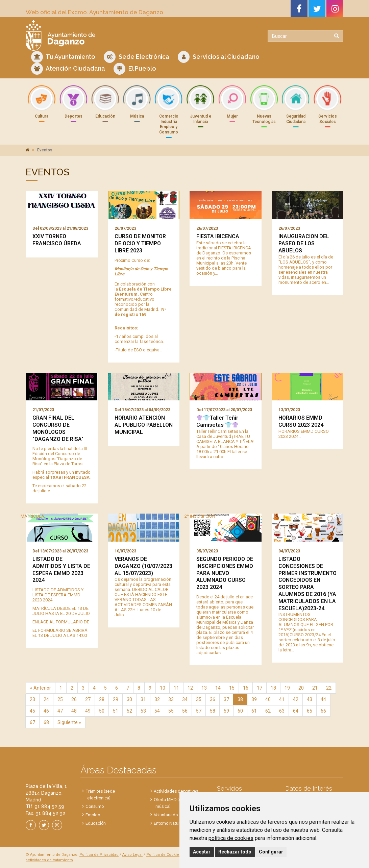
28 (102, 699)
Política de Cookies (164, 855)
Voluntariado (166, 815)
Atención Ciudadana (68, 69)
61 (254, 711)
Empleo (93, 815)
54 (157, 711)
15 (232, 688)
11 (176, 688)
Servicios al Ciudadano (219, 57)
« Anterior (41, 688)
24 (46, 699)
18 (273, 688)
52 (129, 711)
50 (102, 711)
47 (60, 711)
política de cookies (231, 838)
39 (254, 699)
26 (74, 699)
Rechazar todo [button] (235, 852)
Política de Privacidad (99, 855)
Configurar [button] (271, 852)
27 (88, 699)
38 (240, 699)
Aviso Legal (132, 855)
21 (315, 688)
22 (329, 688)
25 (60, 699)
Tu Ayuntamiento (63, 57)
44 (323, 699)
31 (143, 699)
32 (157, 699)
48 (74, 711)
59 (226, 711)
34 (185, 699)
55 (171, 711)
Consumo (95, 807)
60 (240, 711)
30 (129, 699)
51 (116, 711)
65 (310, 711)
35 (199, 699)
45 (32, 711)
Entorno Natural (168, 823)
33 (171, 699)
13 (204, 688)
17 (260, 688)
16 (246, 688)
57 (199, 711)
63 (282, 711)
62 (268, 711)
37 (226, 699)
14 (218, 688)
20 (301, 688)
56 (185, 711)
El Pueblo (135, 69)
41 (282, 699)
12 (190, 688)
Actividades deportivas (176, 791)
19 (287, 688)
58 (213, 711)
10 (163, 688)
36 (213, 699)
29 (116, 699)
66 (323, 711)
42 (296, 699)
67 (32, 722)
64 (296, 711)
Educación (96, 823)
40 (268, 699)
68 (46, 722)
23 (32, 699)
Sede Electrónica (137, 57)
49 (88, 711)
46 (46, 711)
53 (143, 711)
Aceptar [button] (202, 852)
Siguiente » (69, 722)
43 (310, 699)
